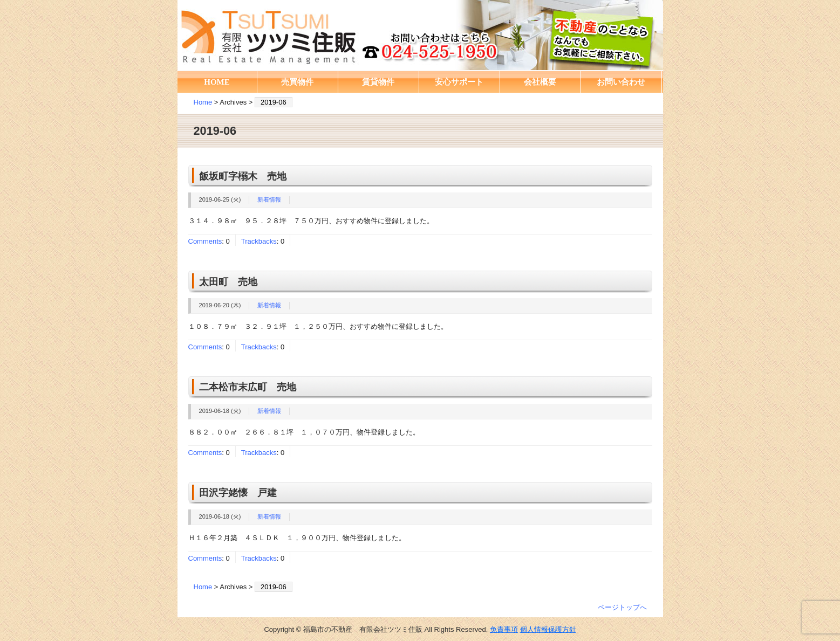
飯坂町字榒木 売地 (243, 176)
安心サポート (459, 82)
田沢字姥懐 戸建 (238, 493)
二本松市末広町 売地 (248, 387)
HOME (217, 82)
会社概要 (540, 82)
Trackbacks (259, 241)
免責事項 (504, 629)
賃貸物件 (378, 82)
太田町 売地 (228, 282)
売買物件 (297, 82)
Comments (205, 241)
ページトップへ (622, 607)
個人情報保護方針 (548, 629)
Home (203, 102)
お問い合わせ (621, 82)
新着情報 (269, 199)
